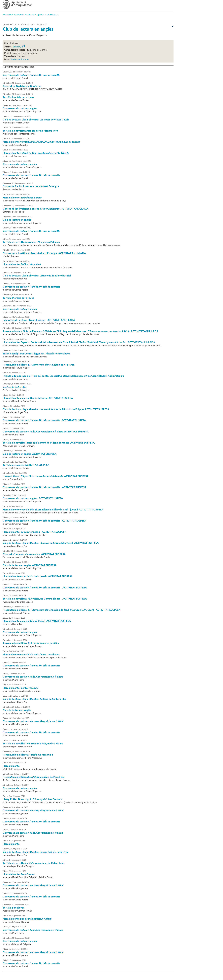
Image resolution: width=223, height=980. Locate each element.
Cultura (30, 14)
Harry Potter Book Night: (32, 799)
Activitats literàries (20, 59)
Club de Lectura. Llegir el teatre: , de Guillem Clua (35, 699)
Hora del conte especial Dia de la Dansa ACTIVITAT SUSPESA (38, 398)
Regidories (19, 14)
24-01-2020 (53, 14)
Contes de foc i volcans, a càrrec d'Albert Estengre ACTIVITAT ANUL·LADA (46, 209)
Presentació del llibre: (31, 643)
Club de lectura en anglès (28, 29)
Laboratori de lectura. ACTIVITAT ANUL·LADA (39, 320)
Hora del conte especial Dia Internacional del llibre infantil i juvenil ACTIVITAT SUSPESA (53, 509)
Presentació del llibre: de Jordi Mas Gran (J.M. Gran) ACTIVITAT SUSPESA (62, 610)
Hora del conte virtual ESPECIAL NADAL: (41, 142)
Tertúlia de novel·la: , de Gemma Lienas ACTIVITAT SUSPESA (45, 599)
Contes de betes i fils (15, 387)
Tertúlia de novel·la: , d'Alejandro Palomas (31, 242)
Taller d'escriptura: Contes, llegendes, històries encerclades (36, 353)
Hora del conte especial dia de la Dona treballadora (32, 654)
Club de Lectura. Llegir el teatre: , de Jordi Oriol (36, 852)
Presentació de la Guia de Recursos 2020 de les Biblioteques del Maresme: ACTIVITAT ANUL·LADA (81, 331)
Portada (7, 14)
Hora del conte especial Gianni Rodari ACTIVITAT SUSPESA (37, 621)
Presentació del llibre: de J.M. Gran (39, 365)
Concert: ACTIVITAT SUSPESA (34, 554)
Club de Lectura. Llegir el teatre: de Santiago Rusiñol (37, 275)
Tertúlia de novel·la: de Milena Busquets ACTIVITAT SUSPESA (49, 443)
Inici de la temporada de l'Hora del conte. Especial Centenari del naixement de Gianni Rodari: (63, 376)
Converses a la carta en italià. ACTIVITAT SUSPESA (46, 431)
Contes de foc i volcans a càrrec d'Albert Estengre (31, 186)
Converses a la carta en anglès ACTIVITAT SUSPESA (33, 498)
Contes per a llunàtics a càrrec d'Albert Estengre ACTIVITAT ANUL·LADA (44, 253)
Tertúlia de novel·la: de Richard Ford (30, 131)
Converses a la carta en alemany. (33, 721)
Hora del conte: (22, 197)
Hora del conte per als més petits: (27, 919)
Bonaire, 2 (18, 46)
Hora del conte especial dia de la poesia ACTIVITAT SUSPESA (38, 576)
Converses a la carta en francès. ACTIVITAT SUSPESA (44, 420)
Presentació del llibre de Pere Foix (33, 777)
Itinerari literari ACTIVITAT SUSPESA (46, 476)
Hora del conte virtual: (36, 153)
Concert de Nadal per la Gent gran (22, 86)
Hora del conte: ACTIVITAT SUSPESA (35, 532)
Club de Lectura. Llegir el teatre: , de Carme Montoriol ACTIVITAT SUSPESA (51, 543)
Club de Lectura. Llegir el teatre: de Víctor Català (36, 119)
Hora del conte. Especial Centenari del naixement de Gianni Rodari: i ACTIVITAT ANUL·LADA (79, 342)
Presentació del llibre (28, 755)
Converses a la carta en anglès (20, 108)
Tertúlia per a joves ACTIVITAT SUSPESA (26, 465)
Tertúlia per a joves (14, 908)
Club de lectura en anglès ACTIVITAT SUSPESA (30, 454)
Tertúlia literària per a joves (18, 97)
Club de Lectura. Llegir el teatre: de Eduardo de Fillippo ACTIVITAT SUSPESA (56, 409)
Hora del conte (11, 766)
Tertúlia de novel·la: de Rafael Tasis (33, 863)
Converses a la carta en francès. (32, 75)
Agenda (40, 14)
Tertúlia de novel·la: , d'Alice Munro (33, 743)
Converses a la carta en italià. (33, 677)
